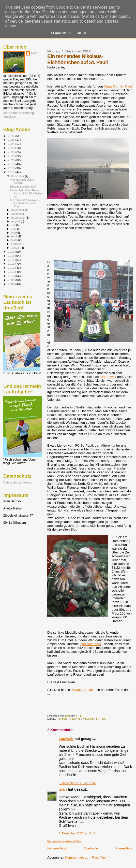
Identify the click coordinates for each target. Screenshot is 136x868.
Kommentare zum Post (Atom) (87, 857)
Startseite (91, 848)
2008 (12, 284)
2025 (12, 140)
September (19, 218)
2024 (12, 144)
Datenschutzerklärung (18, 482)
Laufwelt (66, 739)
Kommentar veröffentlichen (65, 841)
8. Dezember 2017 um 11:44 (77, 783)
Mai (14, 233)
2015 (12, 256)
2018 (12, 168)
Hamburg (62, 719)
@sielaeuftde (90, 644)
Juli (14, 225)
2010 (12, 276)
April (14, 236)
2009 (12, 280)
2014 (12, 260)
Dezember (18, 176)
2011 (12, 272)
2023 (12, 148)
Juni (14, 229)
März (15, 240)
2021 (12, 156)
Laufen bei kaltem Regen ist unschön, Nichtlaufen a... (26, 193)
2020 (12, 160)
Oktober (17, 214)
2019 (12, 164)
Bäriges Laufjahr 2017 (23, 187)
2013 (12, 264)
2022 (12, 152)
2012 (12, 268)
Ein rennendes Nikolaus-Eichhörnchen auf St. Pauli (25, 203)
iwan (63, 789)
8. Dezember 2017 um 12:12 (77, 833)
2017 (12, 172)
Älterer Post (124, 848)
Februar (17, 244)
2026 (12, 136)
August (16, 221)
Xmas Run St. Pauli (118, 86)
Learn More (62, 33)
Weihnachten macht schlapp (22, 181)
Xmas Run (75, 719)
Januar (16, 248)
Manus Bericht (82, 690)
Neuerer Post (57, 848)
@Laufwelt (109, 377)
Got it (82, 33)
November (18, 210)
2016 (12, 252)
